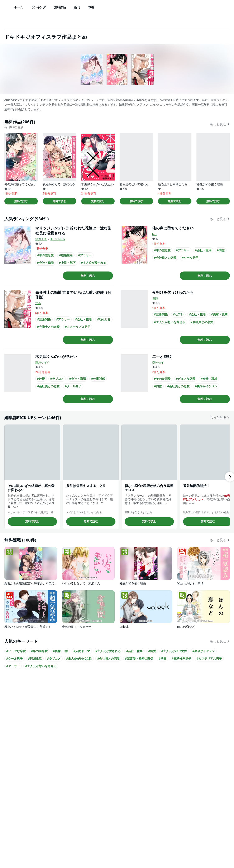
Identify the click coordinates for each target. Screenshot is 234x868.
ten (154, 234)
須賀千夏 (41, 239)
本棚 (91, 7)
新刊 (77, 7)
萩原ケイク (43, 362)
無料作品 (60, 7)
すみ (38, 303)
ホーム (18, 7)
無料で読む (21, 201)
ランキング (38, 7)
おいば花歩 (58, 239)
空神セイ (158, 362)
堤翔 (155, 298)
